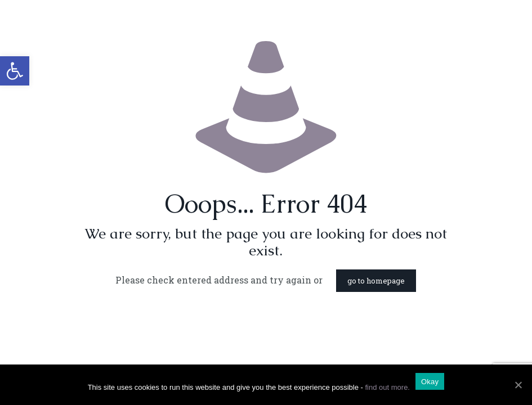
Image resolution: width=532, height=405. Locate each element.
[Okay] (518, 385)
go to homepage (376, 281)
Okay (430, 382)
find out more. (387, 387)
